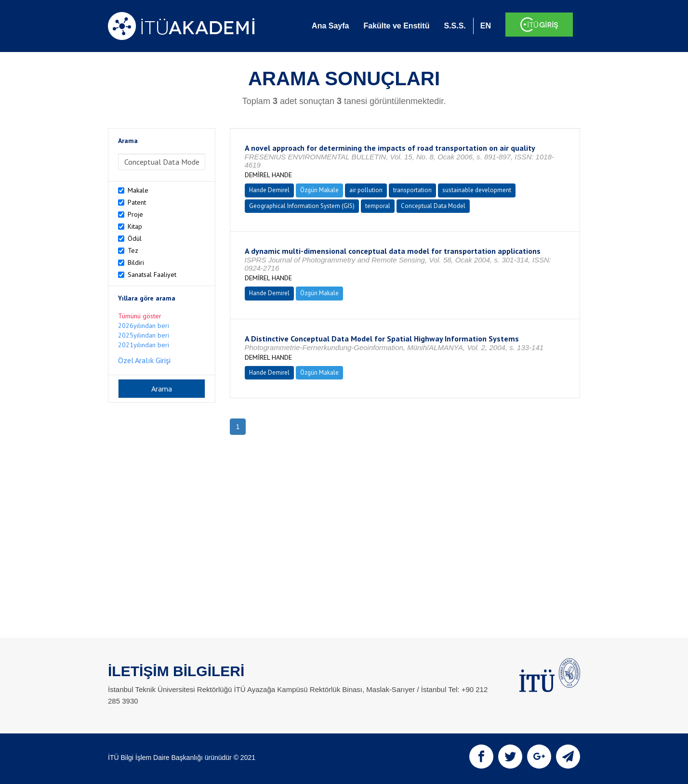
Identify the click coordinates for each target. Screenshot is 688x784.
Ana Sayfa (330, 26)
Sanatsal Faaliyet (152, 274)
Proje (135, 214)
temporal (378, 206)
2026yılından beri (144, 326)
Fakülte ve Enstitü (396, 26)
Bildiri (136, 262)
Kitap (135, 226)
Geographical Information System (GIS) (302, 206)
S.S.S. (455, 26)
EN (486, 26)
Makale (138, 190)
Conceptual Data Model (433, 206)
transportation (412, 190)
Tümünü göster (140, 316)
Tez (133, 250)
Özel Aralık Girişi (144, 360)
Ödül (135, 238)
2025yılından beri (144, 335)
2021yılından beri (144, 345)
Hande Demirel (269, 190)
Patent (137, 202)
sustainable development (477, 190)
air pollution (366, 190)
